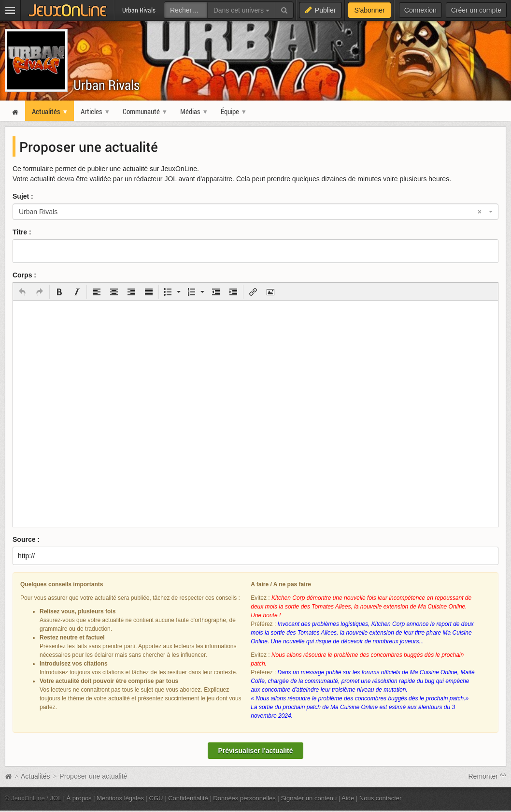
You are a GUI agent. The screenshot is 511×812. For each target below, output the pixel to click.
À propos (79, 798)
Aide (348, 798)
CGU (156, 798)
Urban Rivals (106, 85)
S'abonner (369, 10)
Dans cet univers (241, 10)
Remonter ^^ (488, 776)
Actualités (35, 776)
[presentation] (22, 292)
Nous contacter (381, 798)
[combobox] (255, 212)
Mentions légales (120, 798)
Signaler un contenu (309, 798)
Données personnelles (244, 798)
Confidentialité (188, 798)
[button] (22, 292)
